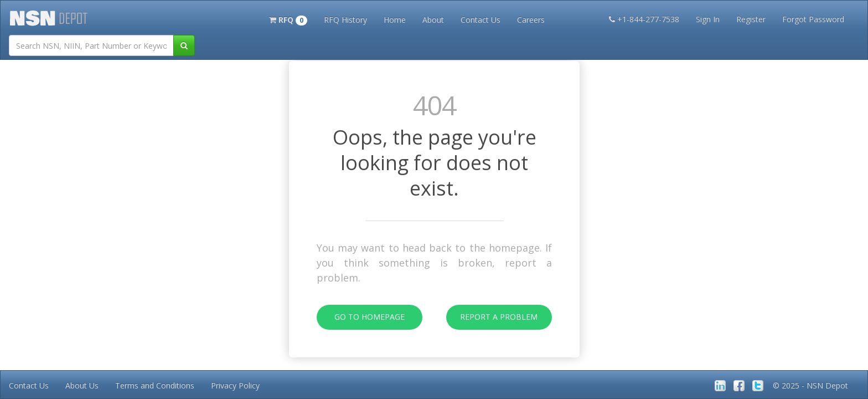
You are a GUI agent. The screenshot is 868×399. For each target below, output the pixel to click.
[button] (288, 19)
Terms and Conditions (155, 385)
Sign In (708, 19)
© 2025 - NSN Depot (810, 385)
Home (395, 20)
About (433, 20)
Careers (531, 20)
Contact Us (480, 20)
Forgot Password (813, 19)
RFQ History (345, 20)
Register (751, 19)
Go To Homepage (361, 317)
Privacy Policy (235, 385)
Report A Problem (492, 317)
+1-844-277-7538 (644, 19)
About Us (82, 385)
